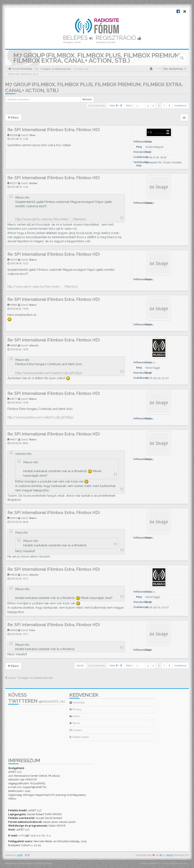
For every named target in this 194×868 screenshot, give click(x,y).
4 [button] (148, 106)
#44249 (14, 575)
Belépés (78, 38)
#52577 (14, 183)
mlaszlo (34, 345)
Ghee (32, 135)
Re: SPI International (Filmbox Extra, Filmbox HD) (54, 130)
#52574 (14, 260)
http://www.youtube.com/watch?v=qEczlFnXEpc (49, 373)
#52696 (14, 135)
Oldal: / (116, 106)
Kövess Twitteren (37, 698)
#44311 (14, 439)
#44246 (14, 630)
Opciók (80, 666)
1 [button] (137, 106)
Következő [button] (181, 106)
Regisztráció (118, 38)
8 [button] (170, 106)
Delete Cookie (79, 737)
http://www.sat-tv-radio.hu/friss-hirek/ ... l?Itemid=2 (51, 219)
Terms (75, 723)
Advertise (77, 703)
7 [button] (164, 106)
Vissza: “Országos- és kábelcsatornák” (30, 678)
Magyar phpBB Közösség (38, 863)
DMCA (75, 716)
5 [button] (153, 106)
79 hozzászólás (97, 106)
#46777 (14, 399)
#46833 (14, 305)
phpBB (20, 855)
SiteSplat (170, 855)
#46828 (14, 345)
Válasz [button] (13, 118)
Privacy (75, 709)
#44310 (14, 518)
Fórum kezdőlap (21, 69)
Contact (76, 730)
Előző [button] (129, 106)
